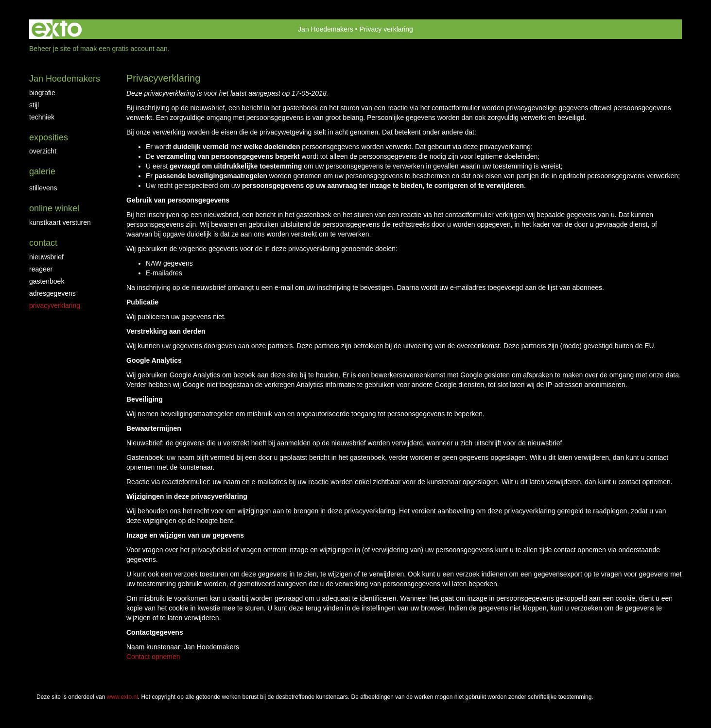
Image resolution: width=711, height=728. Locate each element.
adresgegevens (52, 293)
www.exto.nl (122, 697)
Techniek (42, 117)
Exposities (49, 137)
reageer (41, 269)
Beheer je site (50, 49)
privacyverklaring (55, 305)
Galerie (42, 171)
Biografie (42, 93)
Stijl (34, 105)
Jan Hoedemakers (326, 29)
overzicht (43, 151)
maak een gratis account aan (124, 49)
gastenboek (47, 281)
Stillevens (43, 188)
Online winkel (54, 208)
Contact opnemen (153, 657)
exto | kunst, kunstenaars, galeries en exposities (57, 29)
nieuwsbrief (46, 257)
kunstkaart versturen (60, 222)
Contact (43, 243)
